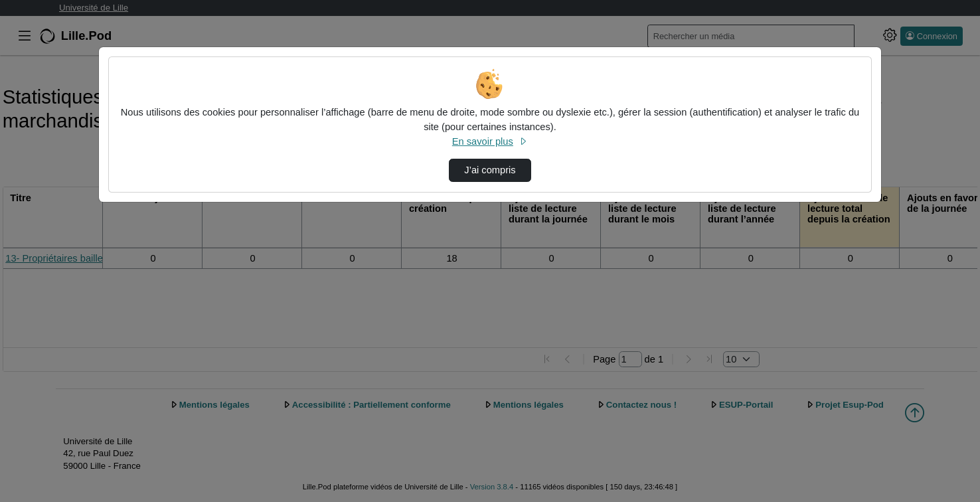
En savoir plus (490, 141)
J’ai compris (490, 170)
